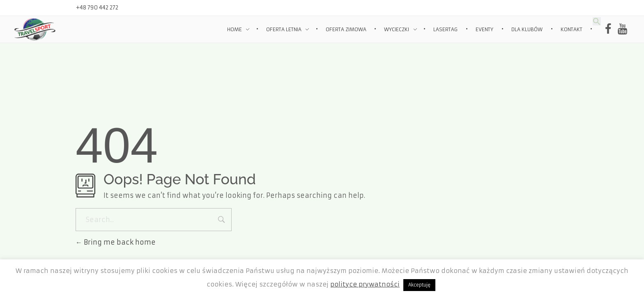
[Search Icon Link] (597, 21)
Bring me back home (116, 242)
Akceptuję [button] (419, 285)
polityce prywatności (365, 284)
